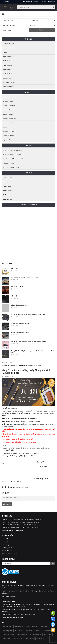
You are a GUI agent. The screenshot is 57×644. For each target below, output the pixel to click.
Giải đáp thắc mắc (7, 551)
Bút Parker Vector (8, 74)
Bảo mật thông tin (7, 539)
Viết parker (29, 631)
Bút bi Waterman (8, 199)
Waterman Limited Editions (11, 97)
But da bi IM (48, 635)
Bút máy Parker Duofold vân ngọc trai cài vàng (25, 278)
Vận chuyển (5, 542)
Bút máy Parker (8, 178)
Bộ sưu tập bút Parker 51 (19, 296)
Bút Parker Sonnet (8, 61)
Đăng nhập (43, 2)
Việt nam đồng (6, 2)
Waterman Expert (8, 123)
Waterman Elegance (9, 110)
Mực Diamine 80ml (8, 163)
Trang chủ (5, 363)
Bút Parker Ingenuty (9, 57)
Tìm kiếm (42, 30)
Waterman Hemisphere (10, 131)
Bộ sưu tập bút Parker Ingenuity (21, 323)
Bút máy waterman (31, 627)
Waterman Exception (9, 105)
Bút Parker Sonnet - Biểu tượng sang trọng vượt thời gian (28, 314)
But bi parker (19, 631)
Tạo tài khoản (51, 2)
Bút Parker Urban (8, 65)
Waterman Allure (8, 127)
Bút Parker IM (7, 69)
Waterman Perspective (9, 118)
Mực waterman (7, 627)
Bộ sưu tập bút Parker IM (19, 287)
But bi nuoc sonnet (8, 635)
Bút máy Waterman (9, 182)
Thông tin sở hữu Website (9, 554)
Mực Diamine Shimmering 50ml (12, 154)
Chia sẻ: (4, 482)
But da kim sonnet (22, 635)
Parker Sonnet (7, 639)
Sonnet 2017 (18, 639)
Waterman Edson (8, 101)
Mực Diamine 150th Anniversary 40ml (14, 159)
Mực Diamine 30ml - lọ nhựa (11, 167)
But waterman (44, 627)
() (35, 2)
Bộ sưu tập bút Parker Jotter (20, 305)
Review (12, 363)
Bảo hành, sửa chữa (8, 548)
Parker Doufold (29, 639)
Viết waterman (19, 627)
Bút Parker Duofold (8, 44)
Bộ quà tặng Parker (9, 87)
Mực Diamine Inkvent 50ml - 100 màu (14, 150)
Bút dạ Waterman (8, 191)
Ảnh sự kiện (15, 268)
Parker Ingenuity (8, 631)
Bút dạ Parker (7, 186)
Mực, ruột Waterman (9, 140)
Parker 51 (6, 52)
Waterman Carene (8, 114)
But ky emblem (48, 631)
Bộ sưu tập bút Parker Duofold (20, 333)
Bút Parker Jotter (8, 78)
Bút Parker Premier (8, 48)
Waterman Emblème (9, 136)
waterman (39, 639)
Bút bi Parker (7, 195)
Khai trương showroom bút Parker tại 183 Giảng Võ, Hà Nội (29, 342)
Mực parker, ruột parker (10, 82)
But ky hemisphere (36, 635)
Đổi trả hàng (5, 545)
